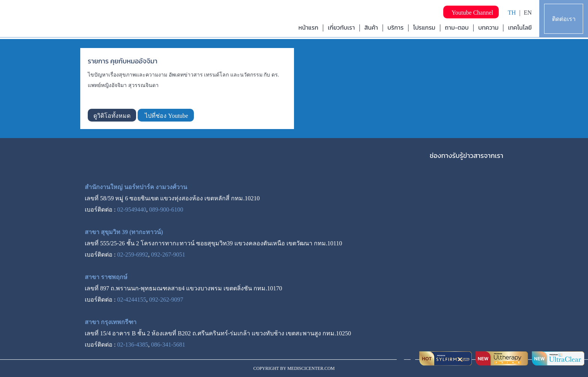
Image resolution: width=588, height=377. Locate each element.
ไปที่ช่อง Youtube (166, 116)
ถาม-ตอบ (457, 27)
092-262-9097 (166, 300)
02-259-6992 (133, 255)
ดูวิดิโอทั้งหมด (112, 116)
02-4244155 (131, 300)
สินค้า (371, 27)
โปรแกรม (424, 27)
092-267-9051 (168, 255)
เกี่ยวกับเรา (341, 27)
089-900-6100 (166, 210)
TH (512, 13)
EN (528, 13)
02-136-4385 (133, 345)
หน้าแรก (308, 27)
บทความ (488, 27)
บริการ (395, 27)
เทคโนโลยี (520, 27)
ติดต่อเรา (564, 19)
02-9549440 (131, 210)
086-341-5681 (168, 345)
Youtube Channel (471, 13)
